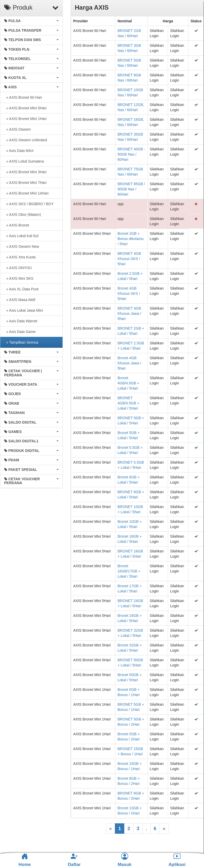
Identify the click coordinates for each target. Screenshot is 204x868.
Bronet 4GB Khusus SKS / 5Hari (129, 293)
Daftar (74, 860)
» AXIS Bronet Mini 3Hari (25, 172)
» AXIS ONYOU (18, 268)
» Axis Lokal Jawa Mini (24, 310)
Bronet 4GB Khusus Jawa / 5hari (129, 363)
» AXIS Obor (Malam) (23, 215)
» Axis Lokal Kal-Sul (21, 236)
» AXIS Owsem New (22, 246)
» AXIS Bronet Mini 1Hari (25, 119)
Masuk (125, 860)
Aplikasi (177, 860)
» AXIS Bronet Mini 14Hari (26, 193)
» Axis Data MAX (19, 151)
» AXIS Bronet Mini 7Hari (25, 183)
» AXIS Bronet (17, 225)
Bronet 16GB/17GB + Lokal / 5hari (129, 571)
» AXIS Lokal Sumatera (24, 161)
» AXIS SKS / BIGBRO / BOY (29, 204)
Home (25, 860)
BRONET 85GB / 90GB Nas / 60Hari (131, 189)
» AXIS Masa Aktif (20, 300)
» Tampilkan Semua (21, 342)
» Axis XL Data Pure (21, 289)
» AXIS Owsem (17, 129)
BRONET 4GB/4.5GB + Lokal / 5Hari (128, 403)
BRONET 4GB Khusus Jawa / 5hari (129, 313)
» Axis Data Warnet (21, 321)
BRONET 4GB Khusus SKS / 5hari (129, 259)
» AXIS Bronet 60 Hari (23, 97)
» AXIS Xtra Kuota (20, 257)
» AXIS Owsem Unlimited (26, 140)
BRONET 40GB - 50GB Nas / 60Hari (131, 154)
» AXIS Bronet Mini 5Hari (25, 108)
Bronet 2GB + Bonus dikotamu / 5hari (131, 239)
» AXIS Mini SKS (19, 278)
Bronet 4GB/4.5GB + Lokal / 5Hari (128, 383)
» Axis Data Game (20, 332)
